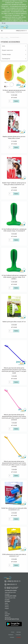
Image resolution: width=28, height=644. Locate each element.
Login (4, 23)
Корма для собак (11, 596)
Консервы (7, 594)
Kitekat (6, 603)
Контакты (12, 637)
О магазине (18, 635)
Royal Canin (7, 614)
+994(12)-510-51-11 (21, 31)
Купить (16, 101)
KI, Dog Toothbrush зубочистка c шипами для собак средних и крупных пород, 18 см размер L (14, 277)
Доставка (19, 632)
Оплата (13, 632)
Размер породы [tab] (6, 54)
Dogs (7, 37)
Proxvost (7, 605)
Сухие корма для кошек (10, 592)
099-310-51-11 (11, 584)
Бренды (7, 601)
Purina (6, 612)
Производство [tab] (6, 59)
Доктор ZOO (8, 617)
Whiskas (7, 616)
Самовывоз (11, 635)
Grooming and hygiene (15, 37)
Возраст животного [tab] (7, 50)
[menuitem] (4, 27)
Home (2, 37)
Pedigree (7, 608)
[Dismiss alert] (26, 1)
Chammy (7, 607)
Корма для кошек (11, 591)
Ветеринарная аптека (12, 619)
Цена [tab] (3, 46)
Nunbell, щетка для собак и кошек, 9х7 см (14, 322)
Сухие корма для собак (10, 598)
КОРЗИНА (19, 637)
